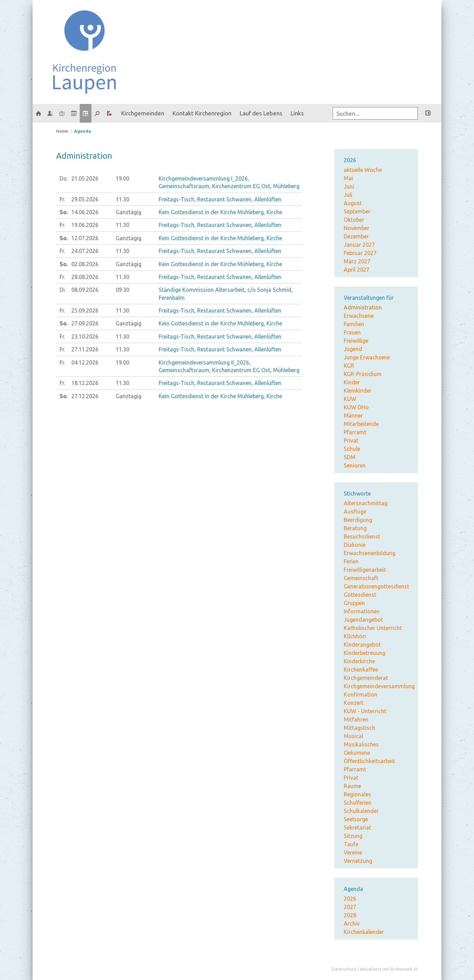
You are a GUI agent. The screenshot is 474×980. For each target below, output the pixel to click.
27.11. (85, 349)
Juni (349, 186)
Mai (348, 178)
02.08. (85, 264)
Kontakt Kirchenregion (202, 113)
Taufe (351, 844)
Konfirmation (361, 694)
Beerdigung (358, 520)
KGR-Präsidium (363, 374)
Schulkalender (361, 811)
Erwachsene (359, 316)
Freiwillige (356, 341)
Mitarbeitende (361, 424)
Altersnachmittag (366, 503)
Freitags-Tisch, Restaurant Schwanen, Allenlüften (220, 199)
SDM (350, 457)
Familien (354, 324)
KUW (350, 399)
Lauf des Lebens (261, 113)
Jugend (353, 349)
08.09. (85, 290)
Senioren (355, 465)
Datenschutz (344, 969)
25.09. (85, 310)
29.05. (85, 199)
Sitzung (353, 836)
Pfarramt (355, 432)
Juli (348, 195)
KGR (349, 366)
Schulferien (358, 803)
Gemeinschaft (361, 578)
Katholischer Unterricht (373, 628)
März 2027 (357, 261)
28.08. (85, 277)
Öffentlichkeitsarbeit (369, 761)
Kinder (352, 382)
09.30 (122, 290)
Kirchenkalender (364, 932)
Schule (352, 449)
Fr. (62, 199)
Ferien (351, 561)
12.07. (85, 238)
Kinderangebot (362, 645)
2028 (350, 915)
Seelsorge (356, 819)
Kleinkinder (358, 391)
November (357, 228)
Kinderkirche (359, 661)
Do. (64, 178)
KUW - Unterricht (365, 711)
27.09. (85, 323)
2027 (350, 907)
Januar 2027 (359, 245)
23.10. (85, 336)
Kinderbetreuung (365, 653)
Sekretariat (357, 828)
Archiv (352, 924)
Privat (351, 440)
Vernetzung (358, 861)
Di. (63, 290)
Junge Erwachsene (367, 357)
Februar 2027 (360, 253)
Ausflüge (355, 511)
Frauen (352, 332)
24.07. (85, 251)
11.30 (122, 199)
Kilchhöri (355, 636)
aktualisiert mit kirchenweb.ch (389, 969)
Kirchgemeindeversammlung (379, 686)
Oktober (354, 220)
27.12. (85, 396)
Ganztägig (129, 212)
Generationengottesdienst (376, 586)
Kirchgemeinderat (366, 678)
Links (297, 113)
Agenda (83, 131)
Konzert (354, 703)
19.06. (85, 225)
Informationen (362, 611)
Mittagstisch (359, 728)
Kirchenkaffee (361, 670)
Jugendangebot (363, 620)
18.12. (85, 383)
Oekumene (357, 753)
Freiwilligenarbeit (365, 570)
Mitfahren (356, 719)
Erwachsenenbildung (370, 553)
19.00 (122, 178)
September (357, 211)
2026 (350, 899)
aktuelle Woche (363, 170)
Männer (353, 415)
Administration (363, 307)
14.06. (85, 212)
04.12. (85, 362)
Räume (352, 786)
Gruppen (354, 603)
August (353, 203)
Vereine (353, 852)
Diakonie (355, 545)
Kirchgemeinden (143, 113)
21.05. (85, 178)
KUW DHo (356, 407)
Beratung (355, 528)
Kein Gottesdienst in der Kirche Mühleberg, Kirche (220, 212)
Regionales (357, 794)
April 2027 (357, 270)
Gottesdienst (360, 595)
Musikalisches (361, 744)
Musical (353, 736)
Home (62, 131)
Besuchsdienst (362, 536)
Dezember (356, 236)
